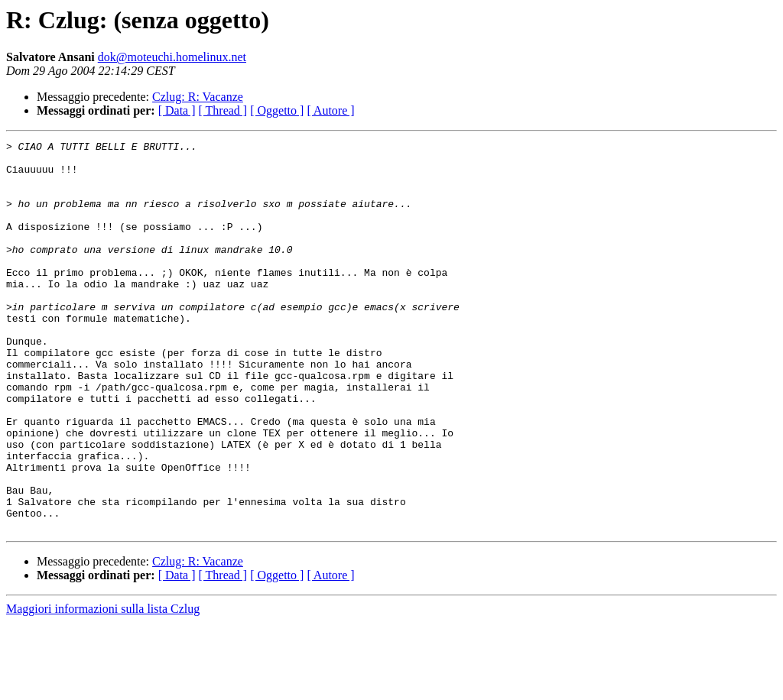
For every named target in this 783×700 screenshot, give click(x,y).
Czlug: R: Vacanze (198, 97)
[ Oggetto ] (277, 110)
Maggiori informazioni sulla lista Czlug (103, 687)
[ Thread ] (223, 110)
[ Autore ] (330, 110)
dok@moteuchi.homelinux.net (172, 57)
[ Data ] (177, 110)
